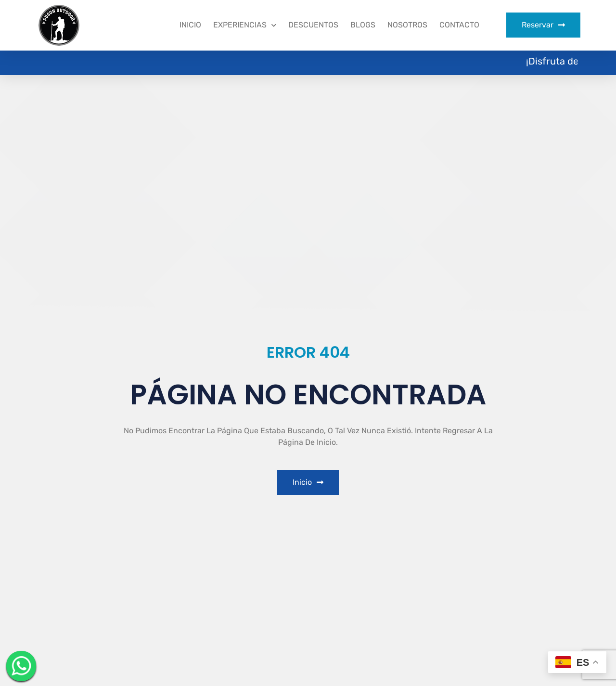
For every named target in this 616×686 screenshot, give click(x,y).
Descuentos (313, 25)
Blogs (363, 25)
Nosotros (407, 25)
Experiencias (245, 25)
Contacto (459, 25)
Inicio (190, 25)
